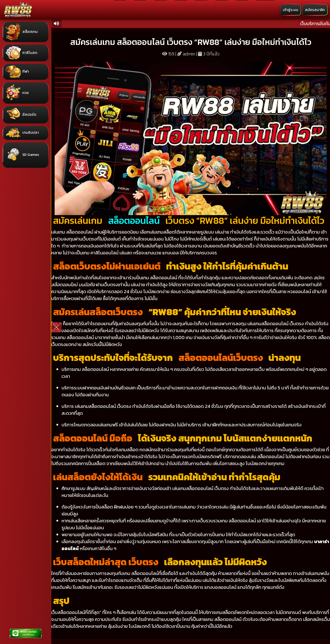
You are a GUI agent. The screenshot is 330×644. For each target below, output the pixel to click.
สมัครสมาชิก (315, 10)
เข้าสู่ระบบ (291, 10)
